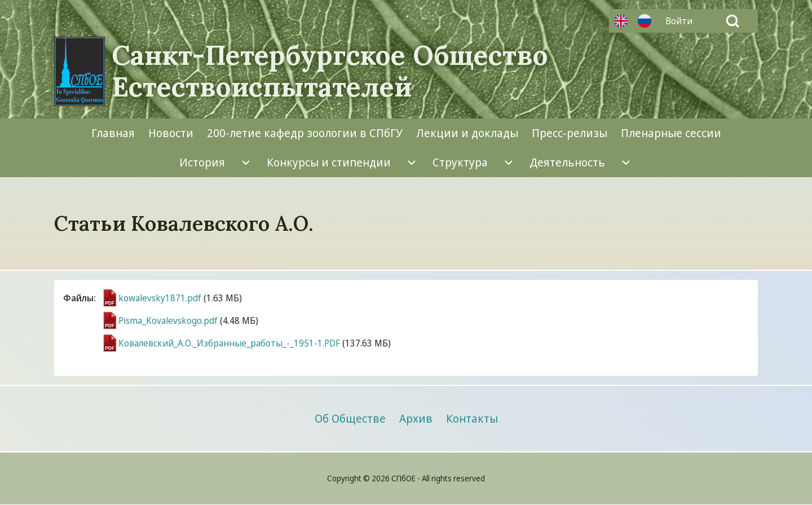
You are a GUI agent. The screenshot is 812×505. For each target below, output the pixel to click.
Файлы (78, 298)
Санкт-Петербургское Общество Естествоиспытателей (330, 71)
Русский (645, 21)
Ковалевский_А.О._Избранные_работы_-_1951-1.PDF (229, 343)
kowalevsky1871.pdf (160, 298)
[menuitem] (682, 21)
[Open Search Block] (732, 21)
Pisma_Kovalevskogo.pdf (168, 320)
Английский (621, 21)
